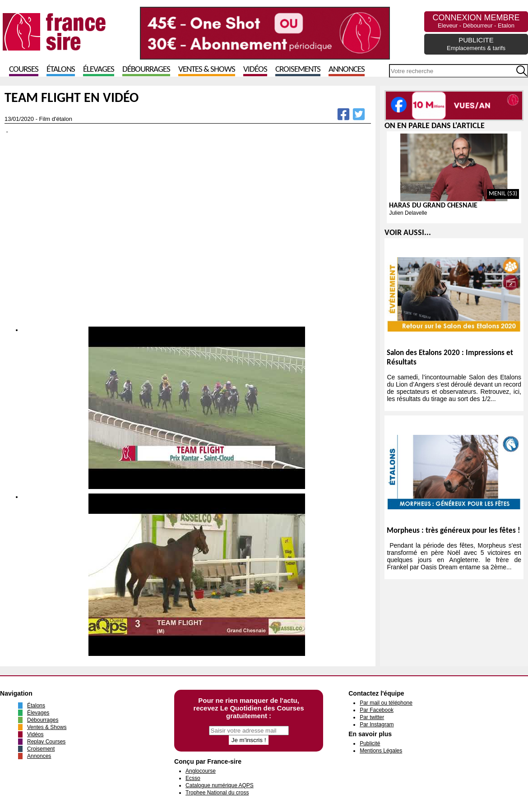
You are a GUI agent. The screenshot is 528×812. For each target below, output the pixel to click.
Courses (24, 70)
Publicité (370, 743)
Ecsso (193, 778)
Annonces (347, 70)
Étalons (61, 70)
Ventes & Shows (207, 70)
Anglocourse (201, 771)
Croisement (41, 749)
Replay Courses (46, 742)
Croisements (298, 70)
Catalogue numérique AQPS (220, 785)
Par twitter (372, 717)
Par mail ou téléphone (386, 703)
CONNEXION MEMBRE (476, 21)
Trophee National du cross (217, 793)
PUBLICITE (476, 44)
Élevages (99, 70)
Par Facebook (377, 710)
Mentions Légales (381, 751)
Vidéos (255, 70)
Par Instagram (377, 724)
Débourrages (146, 70)
